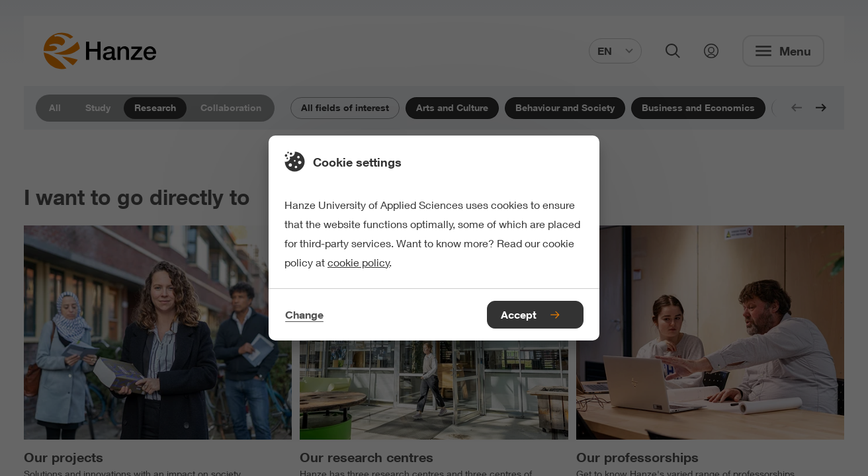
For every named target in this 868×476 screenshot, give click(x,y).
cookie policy (359, 262)
